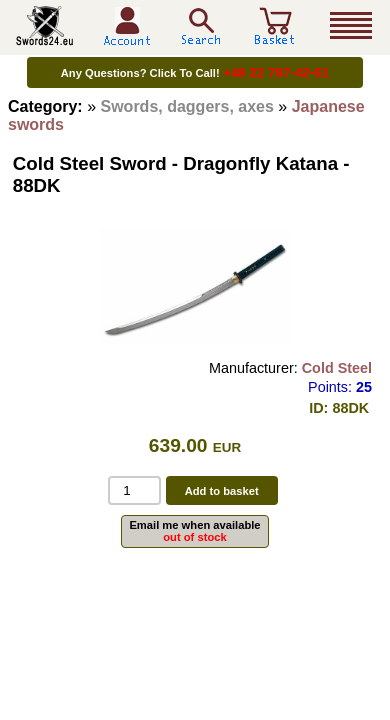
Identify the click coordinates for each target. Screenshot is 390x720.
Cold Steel (337, 368)
